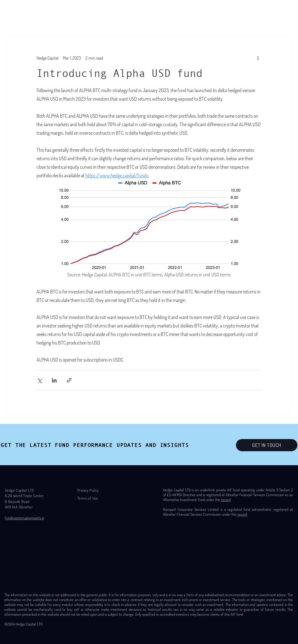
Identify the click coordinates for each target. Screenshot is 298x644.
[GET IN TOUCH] (267, 445)
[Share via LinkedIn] (54, 380)
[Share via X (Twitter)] (39, 380)
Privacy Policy (88, 490)
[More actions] (258, 58)
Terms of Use (88, 498)
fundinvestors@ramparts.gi (24, 518)
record (226, 500)
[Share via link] (69, 380)
